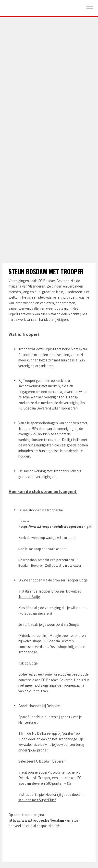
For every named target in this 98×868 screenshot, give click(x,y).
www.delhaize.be (31, 744)
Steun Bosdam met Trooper (46, 271)
